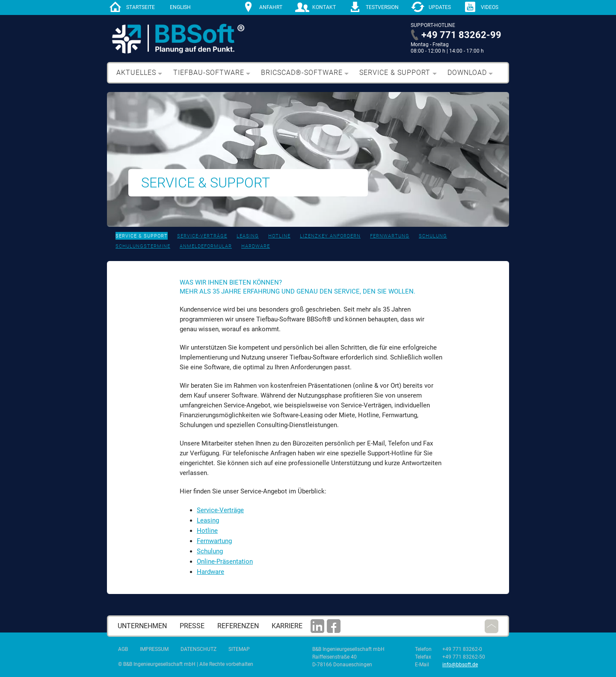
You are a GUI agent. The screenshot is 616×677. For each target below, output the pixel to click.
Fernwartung (390, 236)
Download (467, 73)
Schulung (433, 236)
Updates (440, 7)
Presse (192, 626)
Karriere (287, 626)
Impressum (154, 649)
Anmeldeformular (206, 246)
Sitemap (239, 649)
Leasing (248, 236)
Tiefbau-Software (209, 73)
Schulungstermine (143, 246)
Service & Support (395, 73)
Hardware (256, 246)
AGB (123, 649)
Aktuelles (136, 73)
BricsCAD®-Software (302, 73)
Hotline (279, 236)
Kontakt (324, 7)
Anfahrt (271, 7)
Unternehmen (142, 626)
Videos (490, 7)
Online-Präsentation (225, 561)
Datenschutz (198, 649)
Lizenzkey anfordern (330, 236)
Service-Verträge (202, 236)
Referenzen (238, 626)
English (180, 7)
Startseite (141, 7)
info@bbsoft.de (460, 665)
